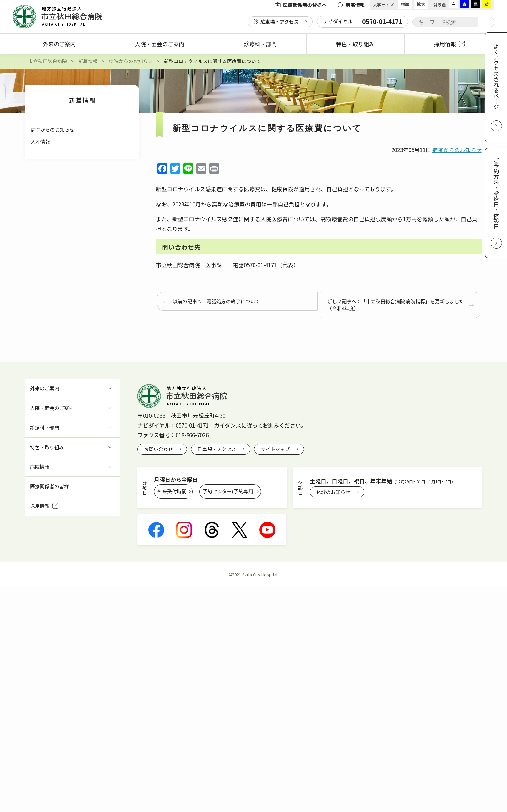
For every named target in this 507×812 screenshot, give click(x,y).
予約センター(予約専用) (229, 491)
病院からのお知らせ (53, 130)
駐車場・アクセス (280, 22)
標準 (405, 4)
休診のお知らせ (333, 492)
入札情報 (40, 142)
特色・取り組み (355, 44)
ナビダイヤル (363, 21)
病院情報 (351, 5)
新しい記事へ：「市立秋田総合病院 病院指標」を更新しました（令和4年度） (396, 305)
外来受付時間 (172, 491)
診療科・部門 (260, 44)
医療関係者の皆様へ (301, 5)
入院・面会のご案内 (160, 44)
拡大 (421, 4)
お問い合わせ (158, 449)
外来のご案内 (59, 44)
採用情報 (449, 44)
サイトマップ (275, 449)
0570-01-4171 (192, 425)
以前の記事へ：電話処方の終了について (216, 301)
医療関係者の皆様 (49, 486)
